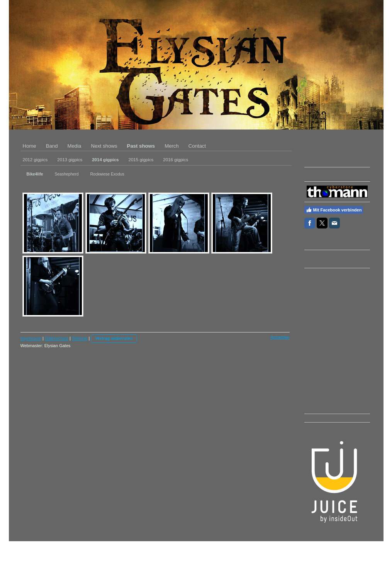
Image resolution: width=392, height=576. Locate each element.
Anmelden (280, 337)
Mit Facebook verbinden (334, 210)
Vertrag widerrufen (114, 338)
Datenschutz (57, 338)
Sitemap (80, 338)
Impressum (31, 338)
